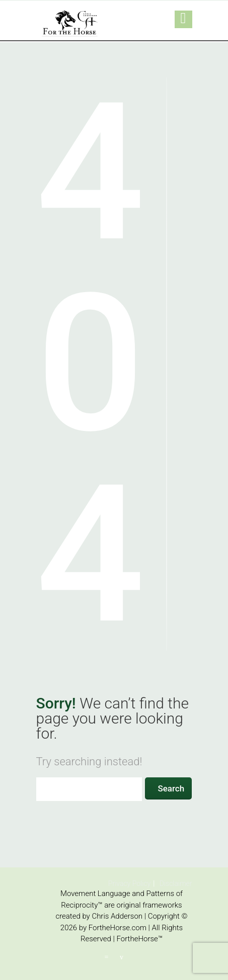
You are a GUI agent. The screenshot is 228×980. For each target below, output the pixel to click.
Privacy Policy (129, 883)
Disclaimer (176, 883)
